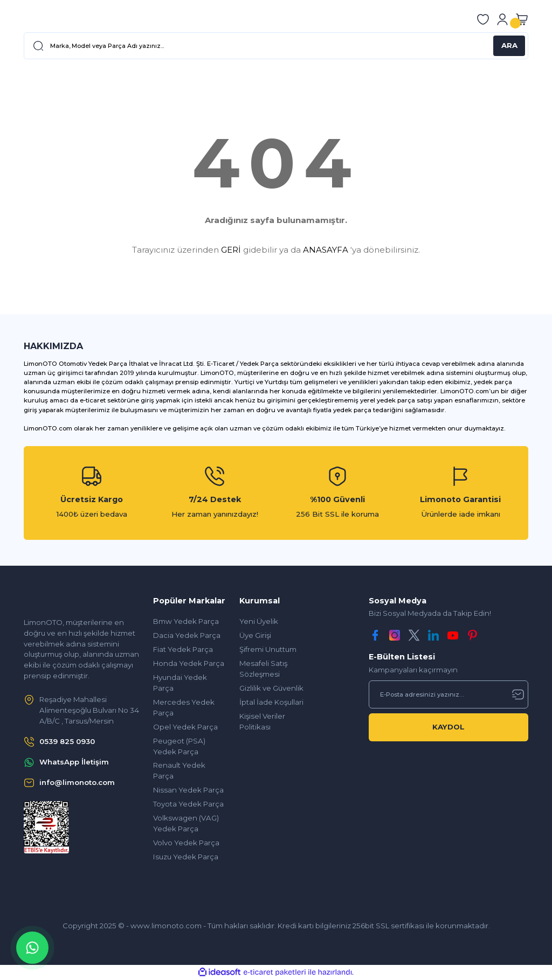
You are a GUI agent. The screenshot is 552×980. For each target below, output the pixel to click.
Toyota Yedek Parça (188, 804)
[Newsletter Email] (448, 694)
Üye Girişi (255, 635)
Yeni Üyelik (259, 621)
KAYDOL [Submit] (448, 727)
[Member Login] (502, 19)
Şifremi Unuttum (268, 649)
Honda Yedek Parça (189, 663)
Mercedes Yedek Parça (184, 707)
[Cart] (522, 19)
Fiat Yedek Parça (183, 649)
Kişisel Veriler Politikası (262, 721)
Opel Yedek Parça (185, 727)
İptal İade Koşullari (271, 702)
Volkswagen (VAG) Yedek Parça (186, 823)
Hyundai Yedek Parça (180, 683)
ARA (509, 45)
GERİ (231, 250)
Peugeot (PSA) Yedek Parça (179, 746)
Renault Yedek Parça (179, 770)
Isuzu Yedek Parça (186, 857)
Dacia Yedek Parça (187, 635)
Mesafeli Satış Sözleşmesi (263, 669)
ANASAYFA (326, 250)
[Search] (276, 46)
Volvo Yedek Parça (186, 843)
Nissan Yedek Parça (188, 790)
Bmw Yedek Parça (186, 621)
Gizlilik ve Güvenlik (271, 688)
